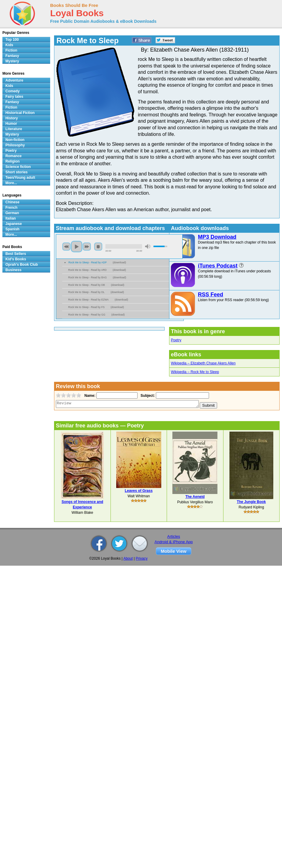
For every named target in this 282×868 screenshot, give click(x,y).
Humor (11, 124)
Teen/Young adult (20, 178)
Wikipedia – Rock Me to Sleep (195, 372)
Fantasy (12, 56)
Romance (14, 156)
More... (11, 183)
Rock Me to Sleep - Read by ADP (88, 262)
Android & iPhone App (174, 542)
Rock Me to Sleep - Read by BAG (87, 277)
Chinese (12, 202)
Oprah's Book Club (22, 265)
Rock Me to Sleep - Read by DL (86, 292)
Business (13, 270)
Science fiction (18, 167)
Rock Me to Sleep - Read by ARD (87, 270)
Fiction (11, 50)
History (12, 118)
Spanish (12, 229)
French (11, 208)
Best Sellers (16, 254)
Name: (89, 396)
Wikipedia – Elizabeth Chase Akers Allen (203, 363)
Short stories (17, 172)
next (87, 247)
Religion (12, 161)
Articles (174, 536)
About (128, 558)
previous (66, 247)
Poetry (176, 340)
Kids (9, 45)
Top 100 (12, 40)
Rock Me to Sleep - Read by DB (86, 285)
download (119, 262)
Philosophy (15, 145)
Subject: (147, 396)
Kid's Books (16, 259)
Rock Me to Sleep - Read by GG (87, 315)
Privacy (142, 558)
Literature (14, 129)
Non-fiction (15, 140)
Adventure (14, 80)
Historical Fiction (20, 113)
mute (148, 246)
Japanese (14, 224)
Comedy (12, 91)
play (77, 247)
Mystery (12, 61)
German (12, 213)
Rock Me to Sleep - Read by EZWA (88, 300)
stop (98, 247)
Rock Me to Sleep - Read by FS (86, 307)
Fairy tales (14, 97)
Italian (11, 218)
